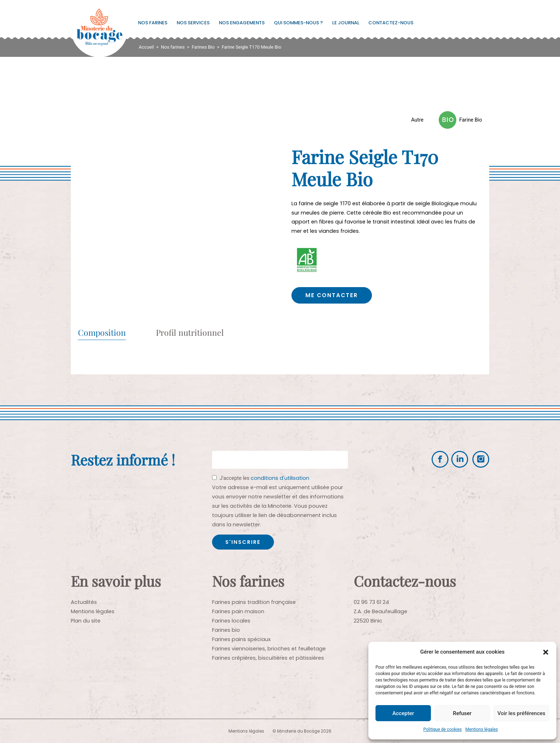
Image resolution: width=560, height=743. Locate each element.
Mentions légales (482, 729)
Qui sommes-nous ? (298, 23)
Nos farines (153, 23)
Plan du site (86, 620)
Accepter (403, 713)
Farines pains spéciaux (241, 639)
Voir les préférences (521, 713)
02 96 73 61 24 (371, 602)
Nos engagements (242, 23)
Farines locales (231, 620)
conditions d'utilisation (280, 478)
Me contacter (333, 295)
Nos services (193, 23)
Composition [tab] (102, 333)
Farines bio (226, 630)
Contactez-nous (391, 23)
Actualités (84, 602)
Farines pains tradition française (254, 602)
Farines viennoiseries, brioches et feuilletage (269, 648)
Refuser (462, 713)
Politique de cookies (443, 729)
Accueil (146, 47)
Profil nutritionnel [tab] (190, 333)
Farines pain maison (238, 611)
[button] (546, 652)
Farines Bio (203, 47)
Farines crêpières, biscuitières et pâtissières (268, 658)
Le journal (346, 23)
